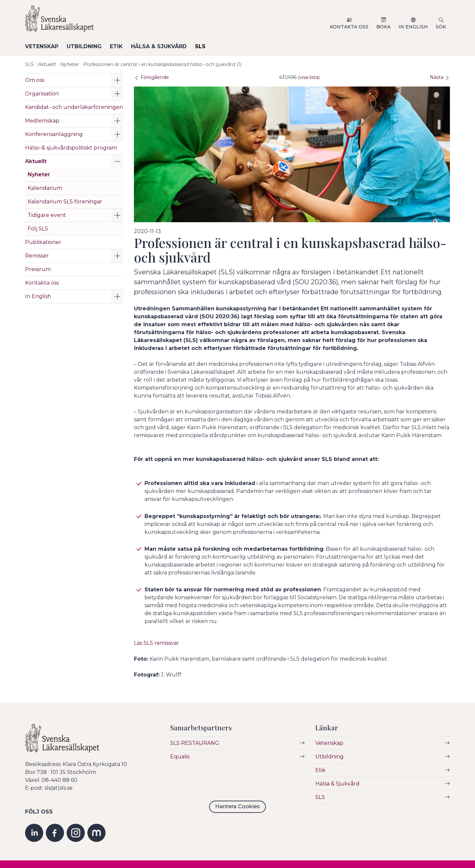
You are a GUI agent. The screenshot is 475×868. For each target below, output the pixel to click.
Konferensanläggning (54, 134)
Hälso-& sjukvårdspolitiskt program (71, 148)
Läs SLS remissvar (157, 643)
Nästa (440, 77)
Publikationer (43, 242)
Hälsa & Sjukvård (166, 46)
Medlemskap (42, 121)
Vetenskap (42, 46)
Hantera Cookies (237, 806)
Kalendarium (45, 188)
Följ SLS (38, 229)
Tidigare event (47, 215)
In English (413, 27)
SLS (209, 46)
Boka (383, 27)
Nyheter (70, 64)
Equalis (180, 757)
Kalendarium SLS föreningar (65, 202)
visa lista (309, 77)
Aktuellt (47, 64)
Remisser (37, 256)
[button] (117, 80)
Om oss (35, 80)
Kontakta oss (349, 27)
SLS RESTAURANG (195, 743)
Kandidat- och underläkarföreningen (74, 107)
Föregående (151, 77)
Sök (441, 27)
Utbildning (86, 46)
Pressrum (38, 269)
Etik (121, 46)
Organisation (42, 94)
